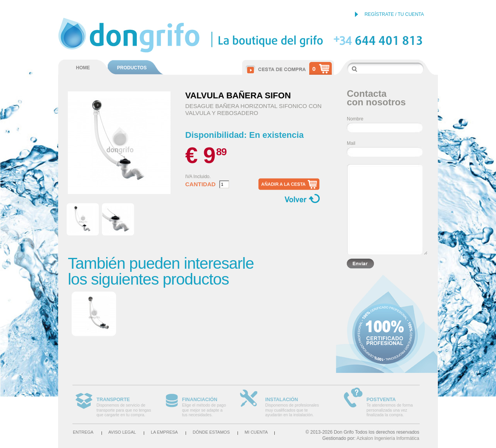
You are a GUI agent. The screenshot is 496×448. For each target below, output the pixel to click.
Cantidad (200, 184)
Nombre (355, 119)
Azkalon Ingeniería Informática (388, 438)
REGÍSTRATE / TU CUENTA (394, 14)
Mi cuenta (256, 432)
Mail (351, 143)
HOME (83, 68)
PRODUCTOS (132, 68)
